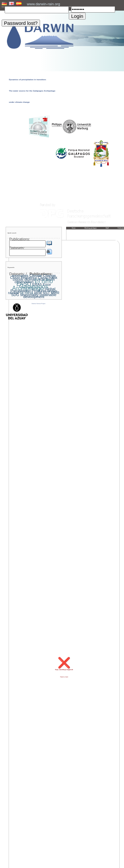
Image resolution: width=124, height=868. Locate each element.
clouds (18, 279)
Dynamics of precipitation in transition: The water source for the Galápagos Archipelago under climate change (32, 91)
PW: (70, 7)
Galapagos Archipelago (30, 287)
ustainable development (40, 296)
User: (3, 7)
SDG (15, 295)
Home (74, 228)
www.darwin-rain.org (43, 4)
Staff (107, 228)
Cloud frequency (24, 278)
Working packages (91, 228)
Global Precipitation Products (33, 290)
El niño (44, 281)
